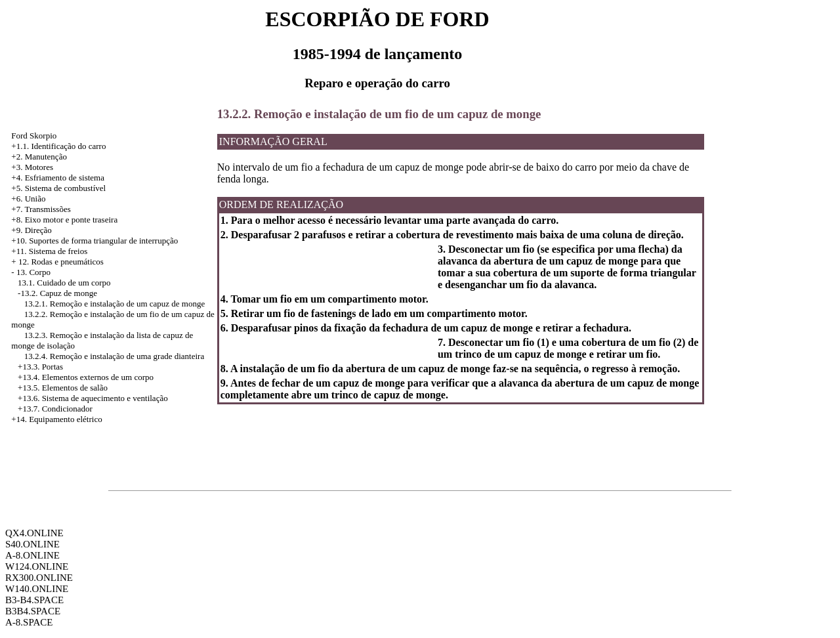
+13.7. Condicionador (55, 409)
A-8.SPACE (29, 622)
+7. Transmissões (41, 209)
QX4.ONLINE (34, 533)
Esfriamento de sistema (65, 178)
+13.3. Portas (40, 367)
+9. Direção (31, 230)
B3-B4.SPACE (34, 600)
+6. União (28, 199)
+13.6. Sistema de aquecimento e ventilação (93, 398)
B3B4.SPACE (33, 611)
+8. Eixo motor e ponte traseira (64, 220)
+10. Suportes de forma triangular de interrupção (94, 241)
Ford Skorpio (34, 136)
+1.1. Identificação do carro (58, 146)
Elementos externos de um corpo (98, 377)
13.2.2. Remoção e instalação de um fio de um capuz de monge (379, 114)
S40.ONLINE (32, 544)
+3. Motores (32, 167)
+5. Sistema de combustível (58, 188)
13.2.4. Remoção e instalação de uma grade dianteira (114, 356)
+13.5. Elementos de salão (63, 388)
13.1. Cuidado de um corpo (64, 283)
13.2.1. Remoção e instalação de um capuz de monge (115, 304)
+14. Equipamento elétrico (56, 419)
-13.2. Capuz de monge (57, 293)
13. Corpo (33, 272)
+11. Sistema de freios (49, 251)
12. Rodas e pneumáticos (61, 262)
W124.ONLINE (37, 566)
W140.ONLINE (37, 589)
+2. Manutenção (39, 157)
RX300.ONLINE (39, 578)
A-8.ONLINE (32, 555)
